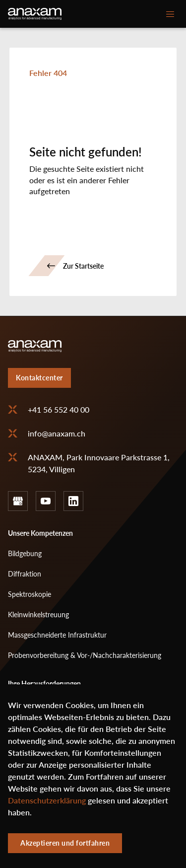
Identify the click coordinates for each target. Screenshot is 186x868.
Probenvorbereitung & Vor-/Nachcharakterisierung (85, 655)
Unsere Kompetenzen (40, 533)
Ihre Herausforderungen (44, 684)
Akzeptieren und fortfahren (65, 849)
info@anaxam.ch (57, 434)
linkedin (73, 501)
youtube (46, 501)
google (18, 501)
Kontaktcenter (39, 378)
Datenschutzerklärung (47, 807)
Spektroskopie (30, 594)
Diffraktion (25, 574)
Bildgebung (25, 553)
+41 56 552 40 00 (59, 410)
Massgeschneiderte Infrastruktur (57, 635)
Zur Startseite (83, 266)
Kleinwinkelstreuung (38, 615)
